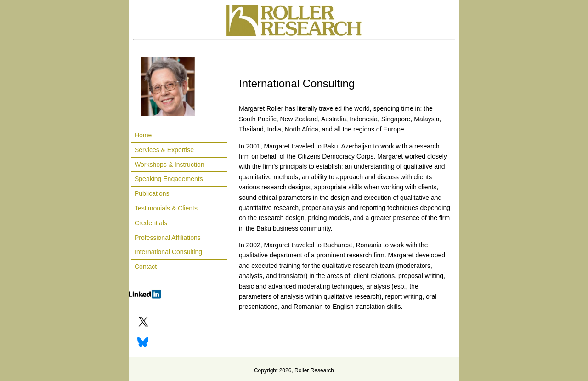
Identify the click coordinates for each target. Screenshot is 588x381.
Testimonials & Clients (166, 208)
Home (143, 135)
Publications (152, 193)
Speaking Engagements (169, 179)
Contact (146, 267)
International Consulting (168, 252)
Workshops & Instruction (169, 165)
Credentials (151, 223)
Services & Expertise (164, 150)
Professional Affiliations (168, 238)
